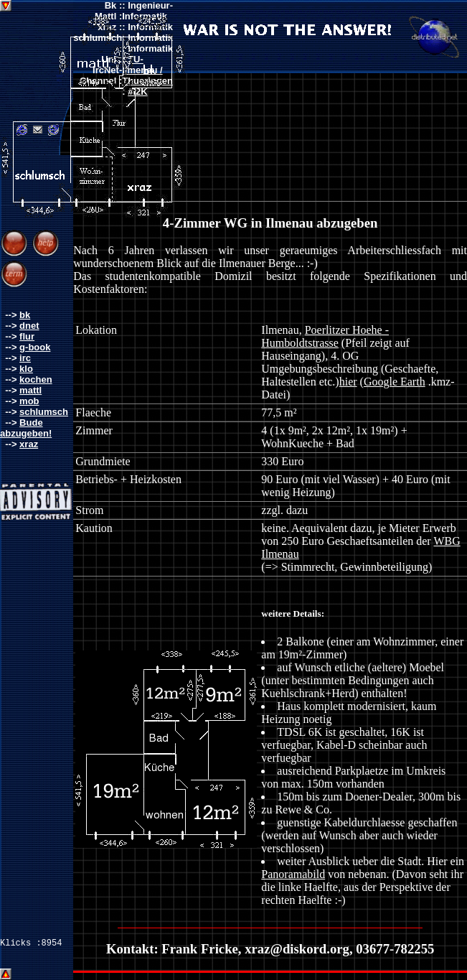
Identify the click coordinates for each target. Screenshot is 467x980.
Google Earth (395, 382)
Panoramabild (293, 874)
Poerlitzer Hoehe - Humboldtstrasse (325, 336)
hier (348, 382)
